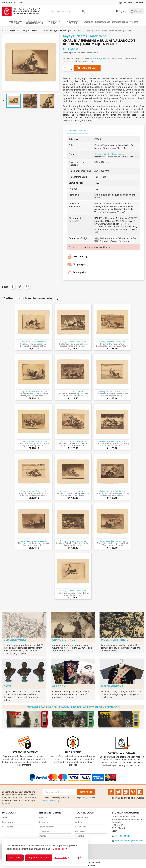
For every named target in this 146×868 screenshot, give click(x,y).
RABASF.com (125, 3)
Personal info (81, 818)
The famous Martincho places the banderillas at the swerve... (73, 494)
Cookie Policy (60, 849)
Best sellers (8, 827)
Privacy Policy (87, 798)
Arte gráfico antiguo (15, 22)
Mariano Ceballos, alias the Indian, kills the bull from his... (73, 544)
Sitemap (43, 836)
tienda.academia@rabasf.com (129, 841)
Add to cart (87, 68)
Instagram (140, 792)
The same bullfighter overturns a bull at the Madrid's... (34, 544)
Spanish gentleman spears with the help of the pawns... (73, 395)
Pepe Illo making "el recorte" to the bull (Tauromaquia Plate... (112, 494)
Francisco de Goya (54, 22)
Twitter (118, 792)
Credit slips (81, 827)
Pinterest (27, 286)
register (102, 58)
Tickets (134, 22)
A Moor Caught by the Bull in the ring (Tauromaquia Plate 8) (34, 444)
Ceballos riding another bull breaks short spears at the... (34, 345)
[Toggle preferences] (62, 858)
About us (43, 818)
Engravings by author (73, 22)
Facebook (111, 792)
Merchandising (120, 22)
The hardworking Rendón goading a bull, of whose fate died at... (112, 444)
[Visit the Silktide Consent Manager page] (80, 858)
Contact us (44, 831)
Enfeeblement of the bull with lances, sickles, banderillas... (34, 395)
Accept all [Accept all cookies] (15, 858)
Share (12, 286)
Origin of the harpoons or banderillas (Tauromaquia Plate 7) (112, 345)
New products (9, 822)
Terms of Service (49, 800)
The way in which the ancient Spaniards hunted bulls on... (73, 444)
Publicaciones (103, 22)
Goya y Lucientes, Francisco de (109, 154)
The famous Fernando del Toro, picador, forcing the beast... (73, 345)
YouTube (126, 792)
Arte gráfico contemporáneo (34, 22)
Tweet (20, 286)
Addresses (80, 831)
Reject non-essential (39, 858)
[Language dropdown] (139, 3)
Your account (85, 813)
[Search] (67, 11)
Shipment (43, 822)
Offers (5, 818)
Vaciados (88, 22)
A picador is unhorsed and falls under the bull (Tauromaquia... (34, 494)
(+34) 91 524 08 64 (123, 836)
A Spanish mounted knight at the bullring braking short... (112, 395)
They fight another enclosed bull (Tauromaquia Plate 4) (112, 544)
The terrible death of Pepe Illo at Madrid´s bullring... (73, 594)
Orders (78, 822)
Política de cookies (88, 865)
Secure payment (46, 827)
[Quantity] (66, 68)
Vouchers (80, 836)
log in (93, 58)
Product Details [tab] (78, 130)
